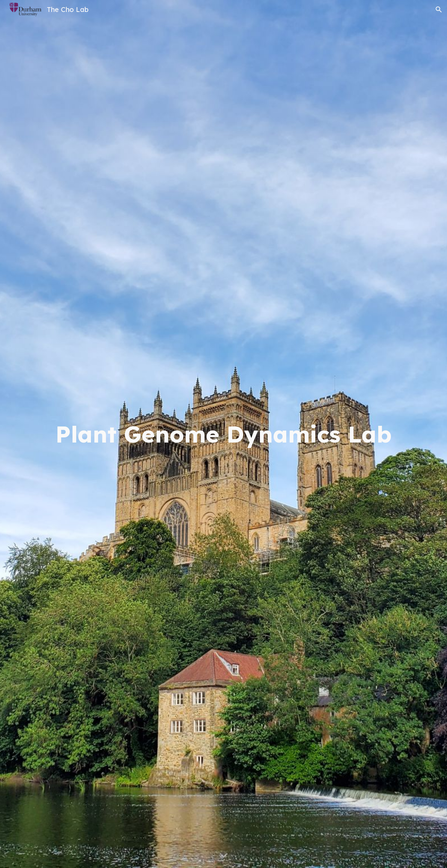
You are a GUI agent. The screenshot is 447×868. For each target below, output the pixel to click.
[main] (223, 434)
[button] (439, 10)
